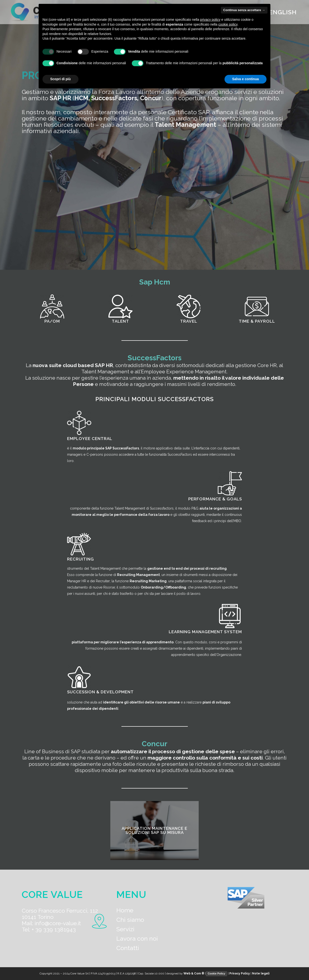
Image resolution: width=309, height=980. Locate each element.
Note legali (261, 973)
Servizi (125, 929)
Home (125, 910)
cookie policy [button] (228, 24)
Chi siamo (130, 920)
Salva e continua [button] (246, 79)
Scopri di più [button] (60, 79)
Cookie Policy (216, 973)
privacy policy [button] (210, 20)
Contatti (128, 948)
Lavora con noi (137, 938)
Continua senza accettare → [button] (244, 10)
